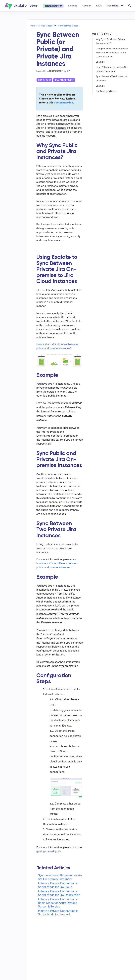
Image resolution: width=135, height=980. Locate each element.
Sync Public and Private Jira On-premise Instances (112, 69)
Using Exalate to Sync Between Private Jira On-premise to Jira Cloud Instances (112, 52)
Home (34, 26)
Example (100, 62)
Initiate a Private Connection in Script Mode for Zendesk (58, 912)
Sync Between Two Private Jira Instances (111, 78)
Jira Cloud (44, 80)
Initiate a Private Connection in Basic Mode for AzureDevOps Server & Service (58, 903)
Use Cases (47, 26)
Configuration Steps (106, 91)
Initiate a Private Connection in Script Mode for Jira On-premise (59, 893)
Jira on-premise (64, 80)
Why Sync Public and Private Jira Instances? (110, 41)
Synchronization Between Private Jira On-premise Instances (60, 877)
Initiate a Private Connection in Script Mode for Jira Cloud (58, 885)
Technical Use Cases (68, 26)
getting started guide (49, 851)
